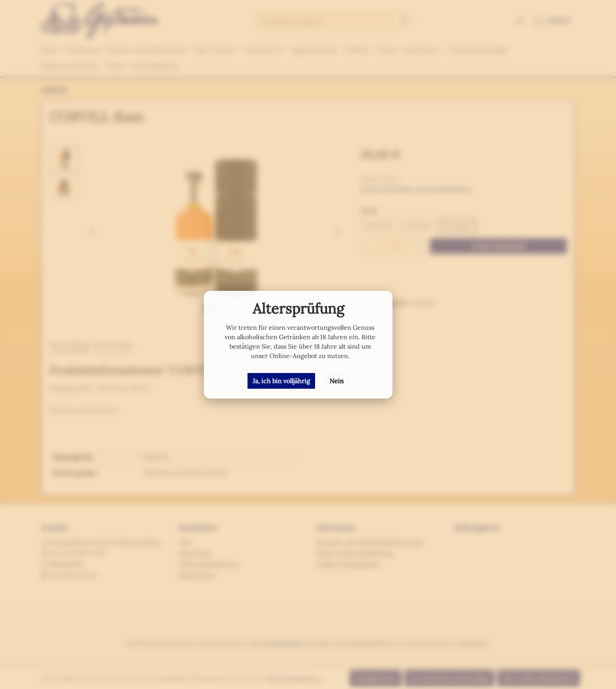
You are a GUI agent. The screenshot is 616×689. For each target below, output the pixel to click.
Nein (337, 381)
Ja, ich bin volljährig (281, 381)
